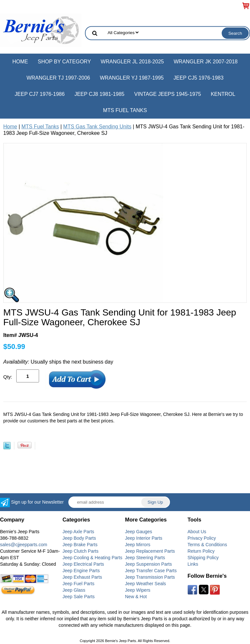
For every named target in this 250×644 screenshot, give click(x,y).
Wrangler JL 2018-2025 (132, 62)
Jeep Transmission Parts (150, 577)
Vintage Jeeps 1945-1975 (167, 94)
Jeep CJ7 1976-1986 (40, 94)
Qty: (8, 377)
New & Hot (136, 597)
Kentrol (223, 94)
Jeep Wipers (138, 590)
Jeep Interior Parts (144, 538)
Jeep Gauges (139, 532)
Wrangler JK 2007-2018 (206, 62)
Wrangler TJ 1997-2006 (58, 78)
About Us (197, 532)
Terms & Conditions (207, 545)
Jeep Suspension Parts (148, 564)
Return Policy (201, 551)
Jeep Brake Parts (80, 545)
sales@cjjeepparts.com (24, 545)
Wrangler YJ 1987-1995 (132, 78)
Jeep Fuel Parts (78, 584)
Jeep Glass (74, 590)
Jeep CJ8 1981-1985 (100, 94)
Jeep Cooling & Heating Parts (92, 558)
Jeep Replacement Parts (150, 551)
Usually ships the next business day (58, 362)
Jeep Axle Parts (78, 532)
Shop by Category (64, 62)
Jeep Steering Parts (145, 558)
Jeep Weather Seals (146, 584)
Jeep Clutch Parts (81, 551)
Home (20, 62)
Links (193, 564)
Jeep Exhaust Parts (82, 577)
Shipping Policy (203, 558)
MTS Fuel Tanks (125, 110)
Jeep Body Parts (79, 538)
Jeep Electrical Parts (83, 564)
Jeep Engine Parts (81, 571)
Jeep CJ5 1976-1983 (199, 78)
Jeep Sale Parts (79, 597)
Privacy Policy (202, 538)
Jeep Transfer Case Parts (151, 571)
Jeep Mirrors (138, 545)
